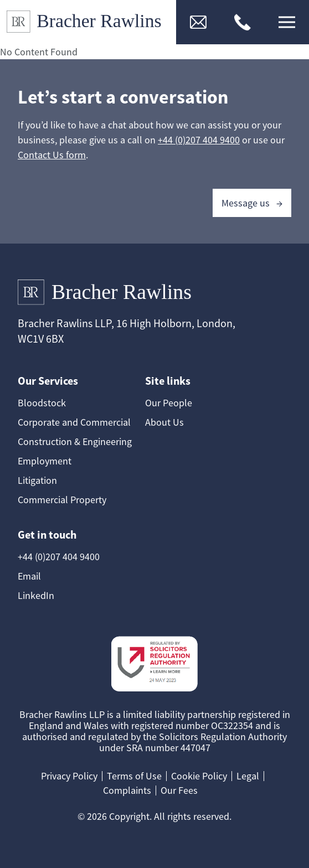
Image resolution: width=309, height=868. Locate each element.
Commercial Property (62, 500)
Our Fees (179, 790)
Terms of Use (134, 776)
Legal (248, 776)
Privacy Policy (69, 776)
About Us (164, 422)
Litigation (37, 480)
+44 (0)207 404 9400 (199, 140)
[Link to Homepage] (88, 22)
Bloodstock (42, 403)
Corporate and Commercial (74, 422)
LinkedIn (36, 595)
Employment (45, 461)
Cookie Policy (199, 776)
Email (29, 576)
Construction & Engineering (75, 441)
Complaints (127, 790)
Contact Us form (52, 155)
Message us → (252, 203)
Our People (169, 403)
